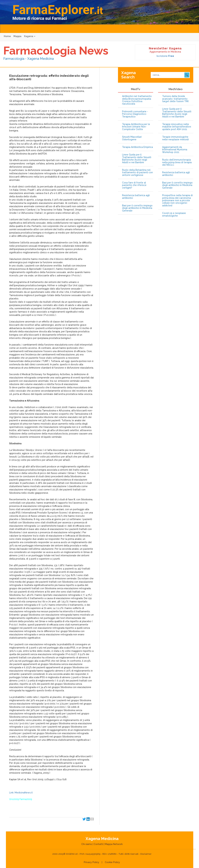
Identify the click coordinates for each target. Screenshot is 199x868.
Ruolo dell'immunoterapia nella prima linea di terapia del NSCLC (177, 162)
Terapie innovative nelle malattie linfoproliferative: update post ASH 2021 (177, 127)
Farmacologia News (56, 51)
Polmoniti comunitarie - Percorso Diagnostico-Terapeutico (135, 114)
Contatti (98, 844)
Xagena (30, 36)
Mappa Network (114, 844)
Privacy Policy (92, 862)
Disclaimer (146, 854)
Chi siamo (87, 844)
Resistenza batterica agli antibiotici (136, 197)
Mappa (17, 36)
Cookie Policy (112, 862)
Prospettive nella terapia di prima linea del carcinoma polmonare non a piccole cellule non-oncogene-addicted (177, 200)
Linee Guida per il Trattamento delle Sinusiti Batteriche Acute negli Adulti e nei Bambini (137, 158)
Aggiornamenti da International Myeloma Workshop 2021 (175, 150)
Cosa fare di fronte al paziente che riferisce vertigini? (134, 185)
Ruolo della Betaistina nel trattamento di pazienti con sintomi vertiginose (137, 173)
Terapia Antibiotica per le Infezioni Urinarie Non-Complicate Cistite (136, 127)
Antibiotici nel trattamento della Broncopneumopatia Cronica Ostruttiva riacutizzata (137, 100)
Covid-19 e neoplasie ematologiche (174, 214)
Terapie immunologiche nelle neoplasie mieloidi (175, 138)
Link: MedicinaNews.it (21, 793)
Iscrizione (165, 56)
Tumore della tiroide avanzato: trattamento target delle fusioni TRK (176, 99)
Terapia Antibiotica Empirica (137, 147)
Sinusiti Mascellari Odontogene (132, 138)
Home (7, 36)
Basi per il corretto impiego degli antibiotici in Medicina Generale (137, 208)
